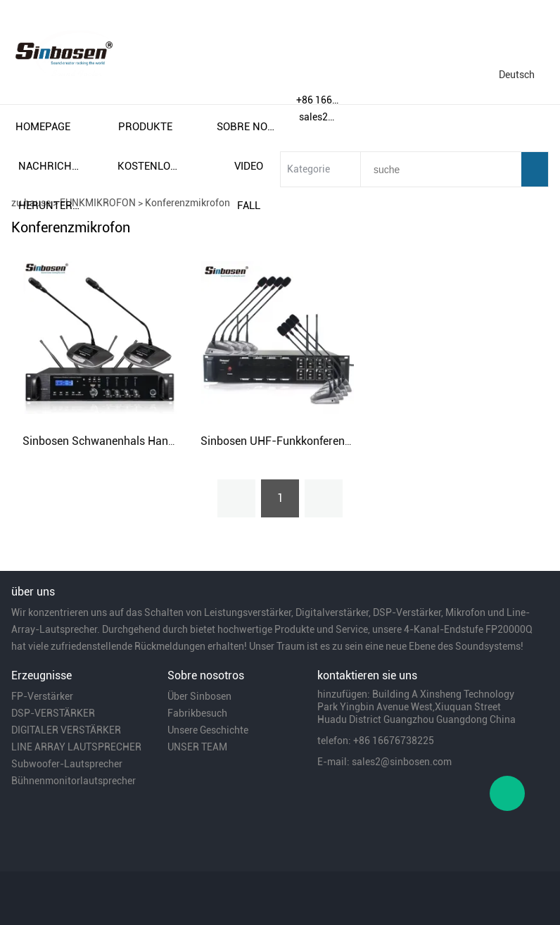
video (249, 166)
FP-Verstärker (42, 696)
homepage (43, 127)
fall (249, 206)
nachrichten (50, 166)
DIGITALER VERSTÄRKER (66, 730)
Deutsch (517, 75)
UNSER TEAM (197, 747)
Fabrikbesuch (197, 713)
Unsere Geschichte (208, 730)
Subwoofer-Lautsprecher (67, 764)
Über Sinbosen (199, 696)
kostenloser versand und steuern (149, 166)
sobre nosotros (248, 127)
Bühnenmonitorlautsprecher (74, 781)
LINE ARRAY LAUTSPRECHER (76, 747)
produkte (145, 127)
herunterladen (50, 206)
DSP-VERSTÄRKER (53, 713)
